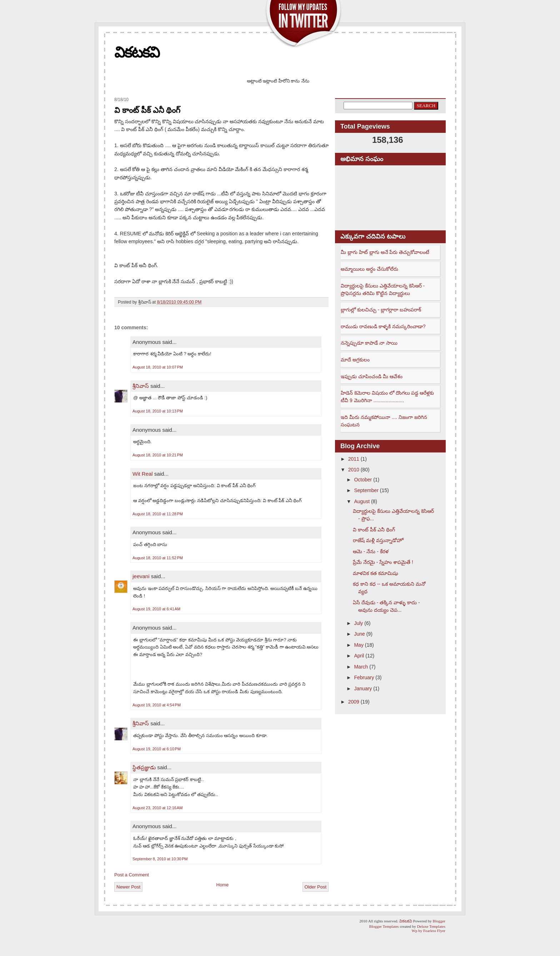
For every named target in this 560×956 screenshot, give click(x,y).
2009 (354, 702)
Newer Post (128, 887)
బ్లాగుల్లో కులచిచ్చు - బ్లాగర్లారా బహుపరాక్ (381, 310)
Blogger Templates (384, 926)
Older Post (316, 887)
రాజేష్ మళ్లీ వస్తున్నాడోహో (378, 540)
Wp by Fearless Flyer (429, 931)
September (366, 490)
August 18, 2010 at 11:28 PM (158, 514)
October (363, 480)
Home (223, 885)
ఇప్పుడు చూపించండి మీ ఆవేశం (372, 376)
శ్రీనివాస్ (141, 386)
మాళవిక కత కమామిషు (376, 573)
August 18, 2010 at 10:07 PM (158, 367)
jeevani (141, 576)
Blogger (439, 921)
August (362, 501)
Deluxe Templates (431, 926)
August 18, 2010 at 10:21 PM (158, 455)
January (363, 689)
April (359, 656)
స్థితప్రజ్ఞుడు (144, 767)
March (361, 667)
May (359, 645)
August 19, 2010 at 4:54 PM (157, 705)
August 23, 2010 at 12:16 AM (157, 808)
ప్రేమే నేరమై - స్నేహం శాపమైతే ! (383, 562)
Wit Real (143, 474)
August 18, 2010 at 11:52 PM (158, 558)
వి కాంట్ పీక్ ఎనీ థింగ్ (147, 110)
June (359, 634)
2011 (354, 459)
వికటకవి (137, 52)
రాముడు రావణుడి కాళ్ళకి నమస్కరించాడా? (383, 326)
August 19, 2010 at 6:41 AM (156, 609)
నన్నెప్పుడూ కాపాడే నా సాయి (369, 343)
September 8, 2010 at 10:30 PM (160, 859)
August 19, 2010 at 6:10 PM (157, 749)
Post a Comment (132, 875)
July (358, 623)
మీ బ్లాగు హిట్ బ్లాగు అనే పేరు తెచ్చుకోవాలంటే (385, 252)
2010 (354, 470)
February (364, 677)
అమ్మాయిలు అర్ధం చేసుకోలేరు (369, 269)
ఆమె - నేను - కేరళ (371, 551)
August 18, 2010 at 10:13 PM (158, 411)
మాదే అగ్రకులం (355, 360)
